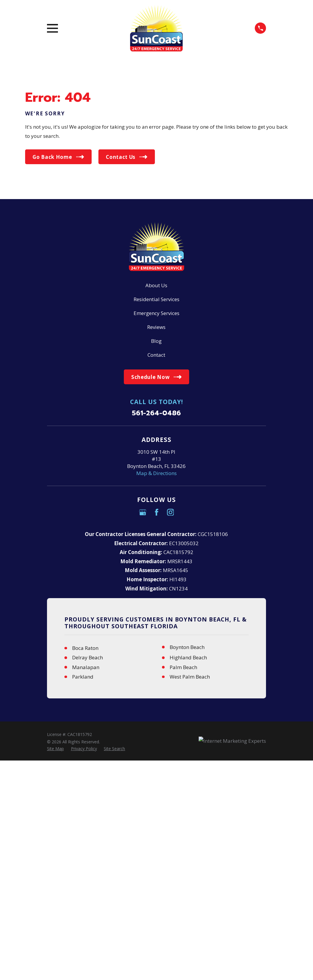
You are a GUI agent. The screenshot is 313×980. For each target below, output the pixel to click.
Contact (156, 355)
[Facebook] (157, 512)
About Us (156, 285)
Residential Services (156, 299)
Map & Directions (156, 473)
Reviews (156, 327)
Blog (156, 341)
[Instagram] (171, 512)
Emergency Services (156, 313)
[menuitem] (55, 749)
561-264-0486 (156, 413)
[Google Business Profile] (143, 512)
